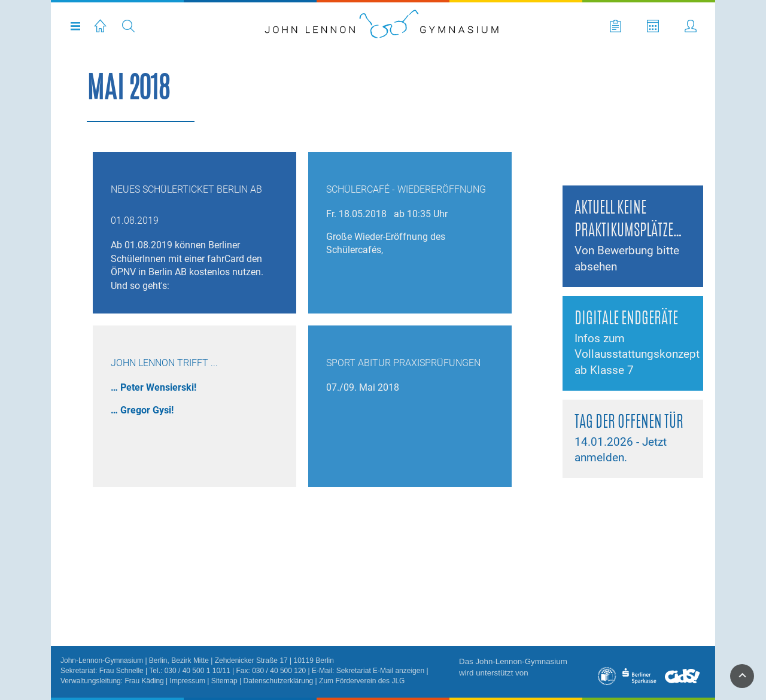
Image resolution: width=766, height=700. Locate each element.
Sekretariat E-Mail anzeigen (380, 671)
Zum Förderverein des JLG (362, 681)
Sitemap (224, 681)
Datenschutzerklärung (279, 681)
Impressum (188, 681)
